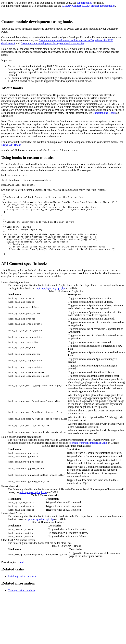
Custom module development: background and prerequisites (52, 43)
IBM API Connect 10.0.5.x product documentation (88, 6)
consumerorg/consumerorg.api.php (88, 457)
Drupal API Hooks (11, 145)
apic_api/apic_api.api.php (33, 506)
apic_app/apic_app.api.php (51, 302)
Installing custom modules (22, 590)
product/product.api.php (41, 533)
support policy (84, 3)
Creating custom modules (21, 604)
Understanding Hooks (104, 113)
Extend (20, 576)
